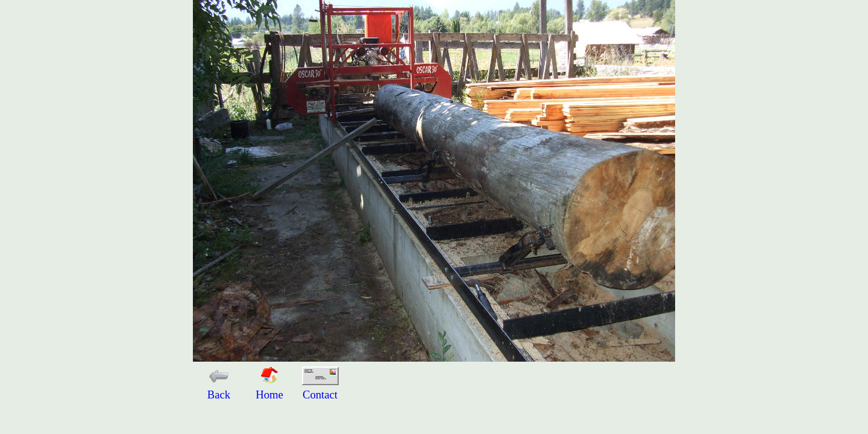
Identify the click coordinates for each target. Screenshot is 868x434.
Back (219, 388)
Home (269, 388)
